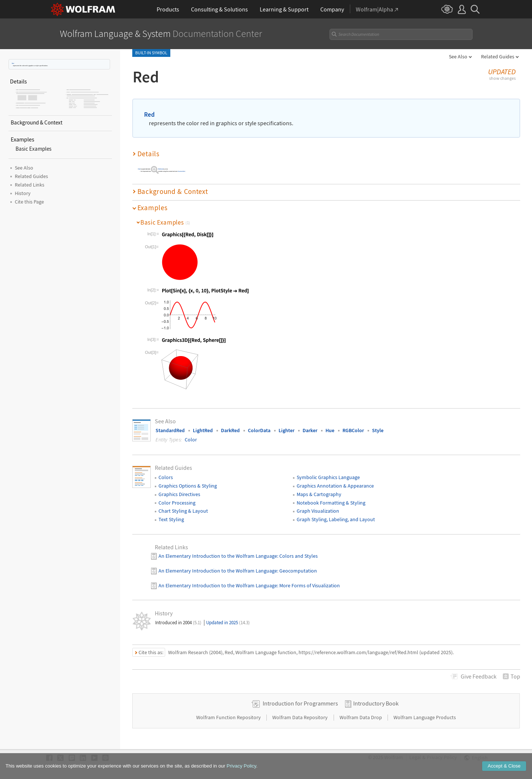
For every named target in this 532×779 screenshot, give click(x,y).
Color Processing (177, 497)
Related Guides (498, 57)
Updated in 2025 (228, 617)
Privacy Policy (442, 751)
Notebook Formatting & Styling (331, 497)
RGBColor (353, 424)
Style (378, 424)
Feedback (479, 670)
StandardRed (170, 424)
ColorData (259, 424)
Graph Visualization (318, 505)
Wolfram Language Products (425, 711)
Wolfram (394, 751)
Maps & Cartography (319, 488)
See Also (458, 57)
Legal (415, 751)
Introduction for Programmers (300, 697)
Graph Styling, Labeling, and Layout (336, 513)
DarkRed (230, 424)
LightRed (203, 424)
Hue (330, 424)
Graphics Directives (179, 488)
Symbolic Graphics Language (328, 471)
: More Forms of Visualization (308, 580)
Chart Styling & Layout (183, 505)
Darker (310, 424)
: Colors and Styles (297, 550)
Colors (166, 471)
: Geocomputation (297, 565)
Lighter (287, 424)
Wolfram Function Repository (229, 711)
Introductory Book (376, 697)
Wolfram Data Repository (301, 711)
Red (13, 63)
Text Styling (171, 513)
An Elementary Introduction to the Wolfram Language (218, 550)
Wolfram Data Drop (361, 711)
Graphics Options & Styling (188, 480)
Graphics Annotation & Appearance (335, 480)
